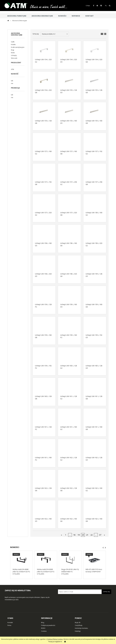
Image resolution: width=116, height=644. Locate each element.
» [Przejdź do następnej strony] (104, 535)
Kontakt (10, 622)
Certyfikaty (79, 625)
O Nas (88, 6)
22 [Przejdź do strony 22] (92, 535)
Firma (9, 625)
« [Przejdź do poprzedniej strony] (61, 535)
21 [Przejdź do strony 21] (87, 535)
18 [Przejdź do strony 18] (74, 535)
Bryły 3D (78, 622)
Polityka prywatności (48, 625)
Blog (43, 622)
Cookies (44, 631)
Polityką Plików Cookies (55, 639)
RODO (43, 628)
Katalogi (78, 631)
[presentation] (103, 548)
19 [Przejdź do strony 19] (79, 535)
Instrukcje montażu (81, 628)
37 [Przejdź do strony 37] (100, 535)
